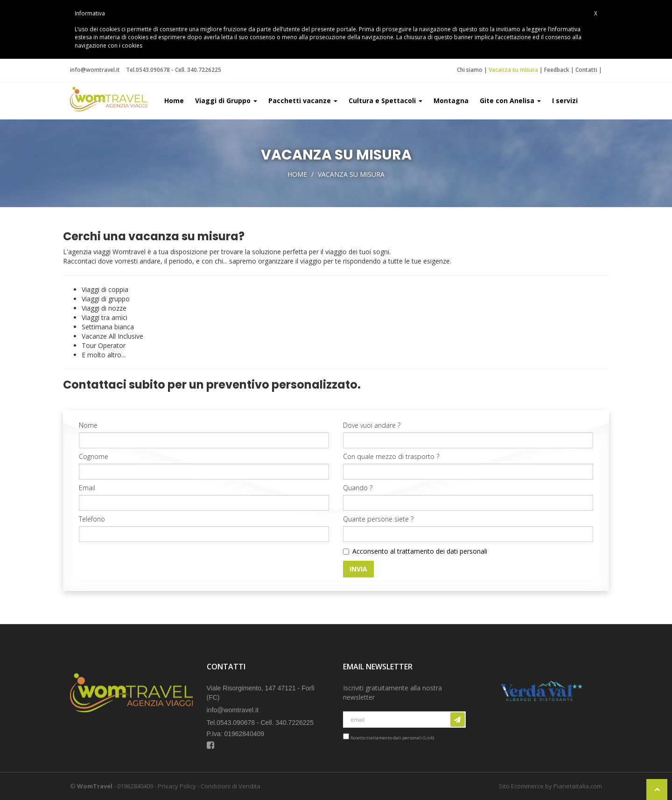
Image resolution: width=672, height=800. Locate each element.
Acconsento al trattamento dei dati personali (420, 551)
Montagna (451, 101)
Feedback (557, 70)
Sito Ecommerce (521, 786)
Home (174, 101)
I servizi (565, 101)
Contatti (586, 70)
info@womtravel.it (95, 70)
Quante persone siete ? (378, 519)
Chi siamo (470, 70)
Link (429, 738)
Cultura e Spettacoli (385, 101)
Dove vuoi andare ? (372, 425)
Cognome (94, 456)
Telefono (92, 519)
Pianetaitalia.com (578, 786)
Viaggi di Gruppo (226, 101)
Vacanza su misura (513, 70)
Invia (358, 569)
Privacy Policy (177, 786)
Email (87, 488)
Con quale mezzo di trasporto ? (391, 456)
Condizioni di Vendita (231, 786)
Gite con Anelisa (510, 101)
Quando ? (358, 488)
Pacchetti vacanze (303, 101)
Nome (88, 425)
